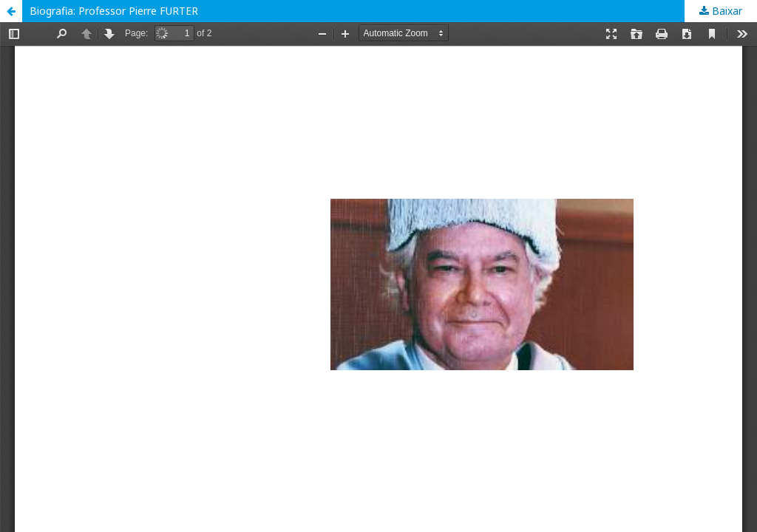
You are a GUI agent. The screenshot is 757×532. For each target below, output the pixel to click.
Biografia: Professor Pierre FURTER (114, 11)
